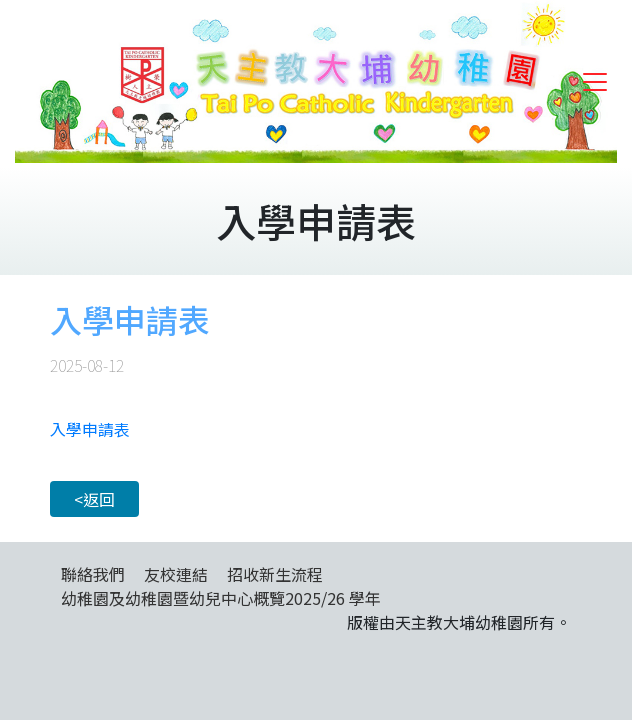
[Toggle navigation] (595, 82)
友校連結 (176, 574)
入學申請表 (90, 429)
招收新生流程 (275, 574)
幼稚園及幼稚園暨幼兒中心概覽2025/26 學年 (221, 598)
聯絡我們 (93, 574)
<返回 (94, 499)
